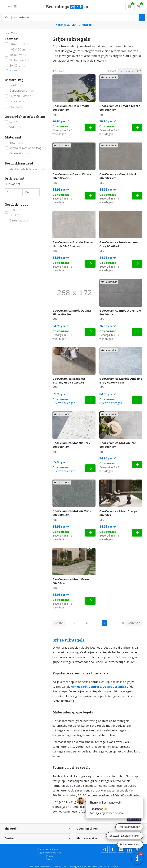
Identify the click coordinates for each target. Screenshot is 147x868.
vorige (59, 623)
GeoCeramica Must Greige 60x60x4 (118, 513)
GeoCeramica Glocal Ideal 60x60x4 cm (118, 176)
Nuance (16, 107)
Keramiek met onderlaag (28, 148)
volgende (134, 623)
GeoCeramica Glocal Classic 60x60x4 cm (72, 176)
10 (122, 623)
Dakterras (19, 220)
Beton (16, 142)
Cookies (50, 859)
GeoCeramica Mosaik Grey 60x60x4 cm (71, 445)
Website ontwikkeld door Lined (44, 866)
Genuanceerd (22, 90)
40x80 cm (18, 55)
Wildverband (19, 60)
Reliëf (15, 122)
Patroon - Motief (22, 96)
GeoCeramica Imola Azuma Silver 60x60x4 (72, 312)
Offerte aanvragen (64, 403)
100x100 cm (20, 49)
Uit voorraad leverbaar (27, 169)
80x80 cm (18, 65)
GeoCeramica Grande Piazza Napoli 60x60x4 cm (73, 244)
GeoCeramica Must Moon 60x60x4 (71, 581)
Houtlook (18, 101)
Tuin (15, 210)
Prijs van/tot (12, 184)
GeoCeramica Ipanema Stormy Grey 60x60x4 (69, 380)
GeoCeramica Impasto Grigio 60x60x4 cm (120, 312)
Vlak (15, 127)
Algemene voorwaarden (50, 853)
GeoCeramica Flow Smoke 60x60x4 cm (71, 108)
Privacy (50, 856)
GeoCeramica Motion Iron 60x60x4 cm (118, 445)
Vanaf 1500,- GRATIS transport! (75, 25)
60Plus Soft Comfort (86, 686)
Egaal (16, 85)
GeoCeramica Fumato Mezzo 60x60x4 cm (120, 108)
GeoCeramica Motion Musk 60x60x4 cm (72, 513)
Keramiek (18, 153)
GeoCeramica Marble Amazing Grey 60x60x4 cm (121, 380)
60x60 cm (19, 44)
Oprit (15, 215)
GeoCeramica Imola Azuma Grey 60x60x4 (118, 244)
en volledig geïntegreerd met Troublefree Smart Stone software (88, 866)
